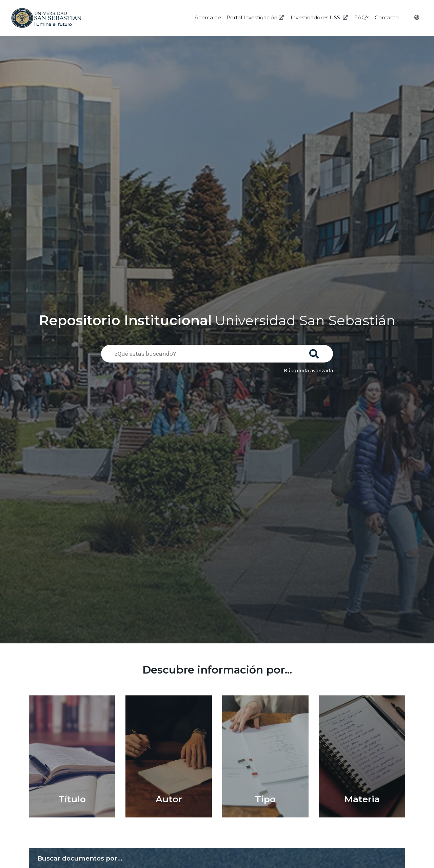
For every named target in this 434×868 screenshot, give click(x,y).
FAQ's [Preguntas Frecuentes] (362, 17)
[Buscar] (315, 352)
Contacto (387, 17)
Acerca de (208, 17)
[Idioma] (418, 18)
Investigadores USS (320, 17)
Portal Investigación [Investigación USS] (256, 17)
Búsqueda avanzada (308, 370)
